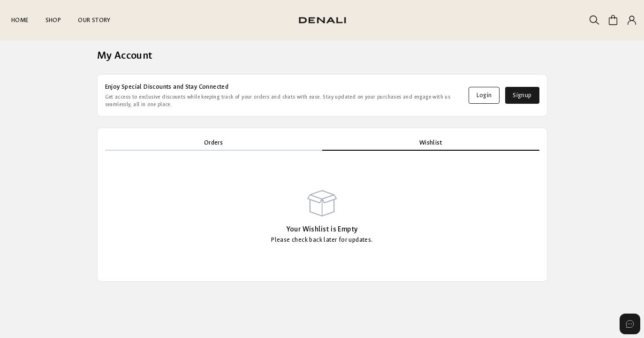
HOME (20, 20)
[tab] (214, 143)
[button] (632, 20)
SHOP (53, 20)
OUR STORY (94, 20)
